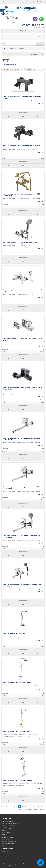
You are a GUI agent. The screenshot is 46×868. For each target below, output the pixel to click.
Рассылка (4, 857)
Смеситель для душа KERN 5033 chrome (17, 682)
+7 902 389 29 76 (33, 25)
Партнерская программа (8, 844)
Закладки (4, 855)
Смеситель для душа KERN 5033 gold (16, 731)
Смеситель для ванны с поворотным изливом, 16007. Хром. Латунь (23, 585)
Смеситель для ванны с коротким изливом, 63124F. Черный (22, 97)
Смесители (12, 48)
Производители (6, 840)
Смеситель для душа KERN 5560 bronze (17, 780)
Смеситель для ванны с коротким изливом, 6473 (21, 243)
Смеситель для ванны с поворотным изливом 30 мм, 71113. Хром (22, 488)
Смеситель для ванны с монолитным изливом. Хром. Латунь (22, 340)
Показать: (28, 69)
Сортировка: (6, 69)
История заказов (6, 853)
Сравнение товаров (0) (9, 64)
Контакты (4, 831)
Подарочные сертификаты (9, 842)
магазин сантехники (27, 11)
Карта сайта (5, 834)
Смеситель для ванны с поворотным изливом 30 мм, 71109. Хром (22, 439)
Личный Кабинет (6, 851)
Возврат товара (6, 833)
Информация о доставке (8, 821)
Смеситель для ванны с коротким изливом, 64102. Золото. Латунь (21, 195)
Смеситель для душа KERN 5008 (15, 633)
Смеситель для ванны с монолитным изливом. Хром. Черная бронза (22, 388)
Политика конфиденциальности (11, 823)
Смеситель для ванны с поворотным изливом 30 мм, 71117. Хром (22, 536)
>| (42, 807)
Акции (3, 846)
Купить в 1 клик (23, 113)
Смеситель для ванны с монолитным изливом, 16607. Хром (23, 291)
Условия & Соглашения (8, 825)
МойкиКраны (27, 8)
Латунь (22, 48)
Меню (39, 37)
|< (3, 807)
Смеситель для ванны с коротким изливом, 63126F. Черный (22, 146)
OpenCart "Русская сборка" (16, 864)
